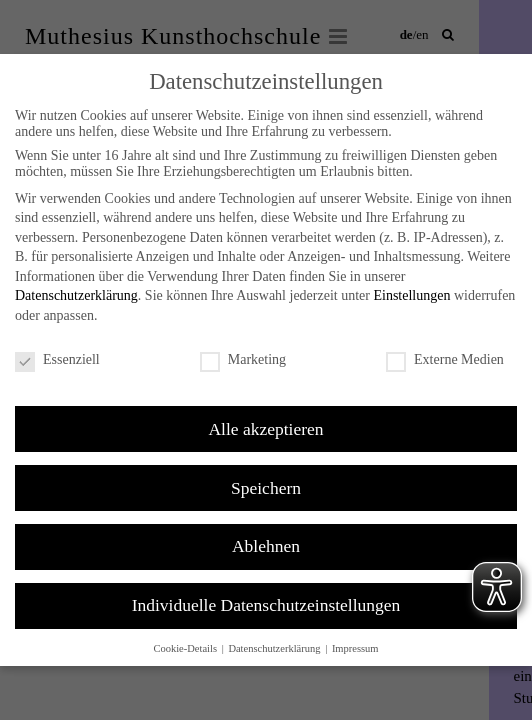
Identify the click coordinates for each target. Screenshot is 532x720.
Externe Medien (445, 360)
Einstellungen (411, 295)
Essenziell (57, 360)
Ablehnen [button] (266, 546)
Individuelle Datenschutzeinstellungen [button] (266, 605)
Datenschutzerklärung (76, 295)
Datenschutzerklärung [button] (275, 648)
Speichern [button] (266, 488)
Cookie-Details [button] (186, 648)
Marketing (243, 360)
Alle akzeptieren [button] (265, 429)
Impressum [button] (355, 648)
